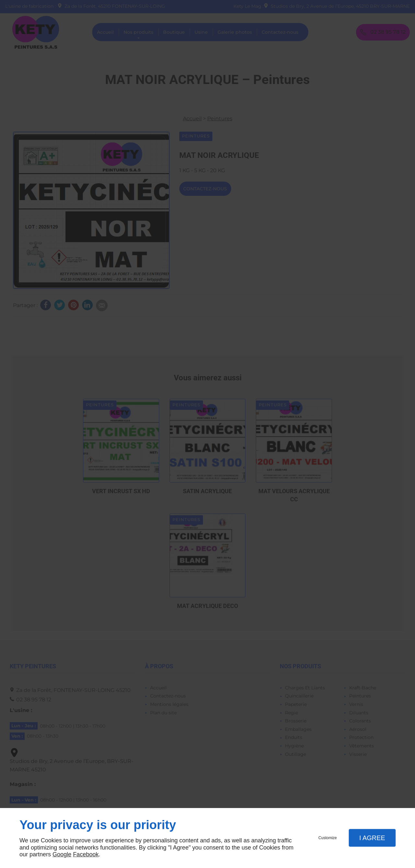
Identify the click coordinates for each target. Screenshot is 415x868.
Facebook (86, 854)
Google (62, 854)
